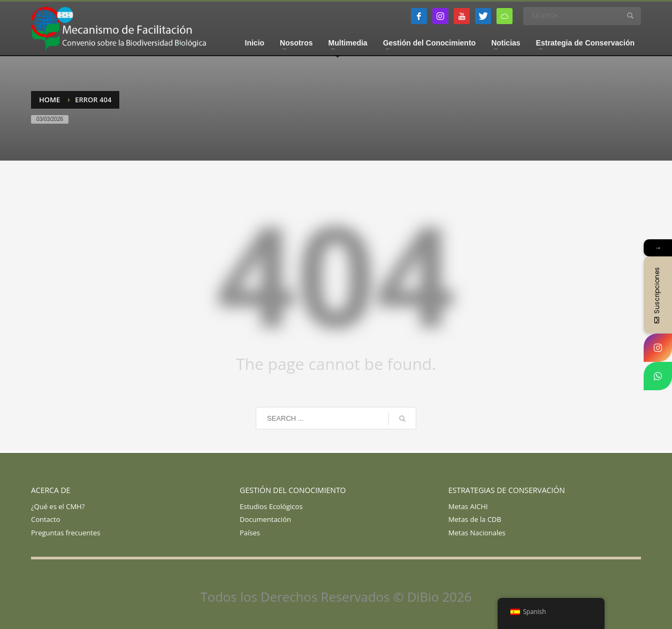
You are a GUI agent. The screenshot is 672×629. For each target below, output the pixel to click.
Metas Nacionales (477, 533)
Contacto (46, 519)
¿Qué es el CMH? (58, 506)
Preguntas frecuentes (66, 533)
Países (250, 533)
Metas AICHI (468, 506)
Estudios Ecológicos (271, 506)
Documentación (265, 519)
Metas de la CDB (475, 519)
